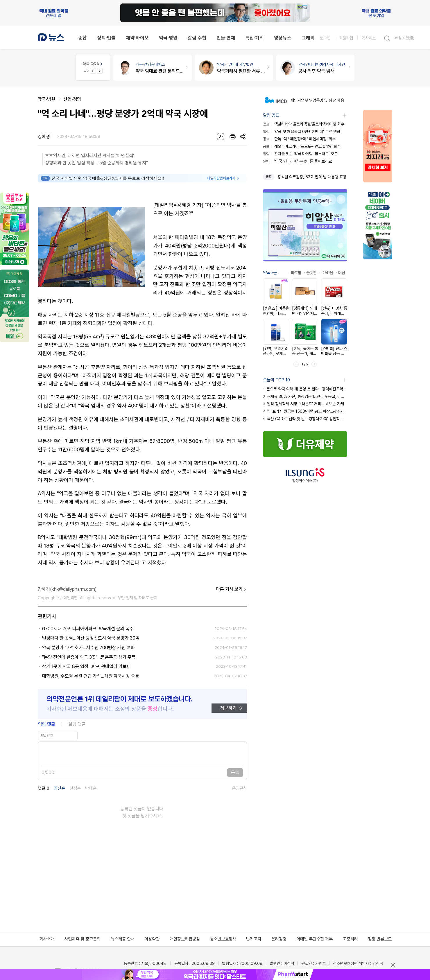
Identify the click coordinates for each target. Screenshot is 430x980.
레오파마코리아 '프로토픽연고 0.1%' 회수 (302, 146)
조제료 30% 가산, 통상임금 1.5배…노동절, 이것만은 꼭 (305, 396)
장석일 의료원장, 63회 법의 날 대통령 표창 (312, 177)
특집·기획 (255, 38)
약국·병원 (168, 38)
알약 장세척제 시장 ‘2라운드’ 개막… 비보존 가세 (303, 404)
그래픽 (308, 38)
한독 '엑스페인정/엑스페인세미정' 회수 (299, 139)
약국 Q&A (93, 64)
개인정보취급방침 (185, 939)
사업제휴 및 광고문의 (82, 939)
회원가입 (346, 38)
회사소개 (47, 939)
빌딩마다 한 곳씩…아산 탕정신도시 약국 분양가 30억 (91, 638)
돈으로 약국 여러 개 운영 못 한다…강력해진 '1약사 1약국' (305, 389)
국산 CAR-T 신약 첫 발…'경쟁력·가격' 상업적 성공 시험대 (305, 419)
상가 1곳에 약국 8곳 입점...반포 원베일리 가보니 (86, 666)
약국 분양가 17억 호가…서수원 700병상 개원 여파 (88, 648)
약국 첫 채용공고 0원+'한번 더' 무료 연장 (302, 132)
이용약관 (152, 939)
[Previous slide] (93, 71)
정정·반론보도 (380, 939)
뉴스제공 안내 (123, 939)
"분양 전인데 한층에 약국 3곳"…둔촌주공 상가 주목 (89, 657)
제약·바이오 (137, 38)
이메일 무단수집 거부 (315, 939)
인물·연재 (226, 38)
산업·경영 (72, 99)
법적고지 (254, 939)
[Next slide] (100, 71)
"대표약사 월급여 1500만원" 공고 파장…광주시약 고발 (305, 411)
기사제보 (369, 38)
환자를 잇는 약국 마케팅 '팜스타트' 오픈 (300, 154)
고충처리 (350, 939)
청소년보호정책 (223, 939)
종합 (83, 38)
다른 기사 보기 (231, 589)
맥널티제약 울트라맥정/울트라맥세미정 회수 (304, 124)
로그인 (325, 38)
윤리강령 (279, 939)
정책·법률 (106, 38)
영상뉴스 (283, 38)
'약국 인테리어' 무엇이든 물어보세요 (297, 161)
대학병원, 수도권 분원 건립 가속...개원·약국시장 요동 (91, 676)
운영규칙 (239, 788)
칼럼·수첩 (197, 38)
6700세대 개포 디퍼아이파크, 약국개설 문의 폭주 (88, 629)
